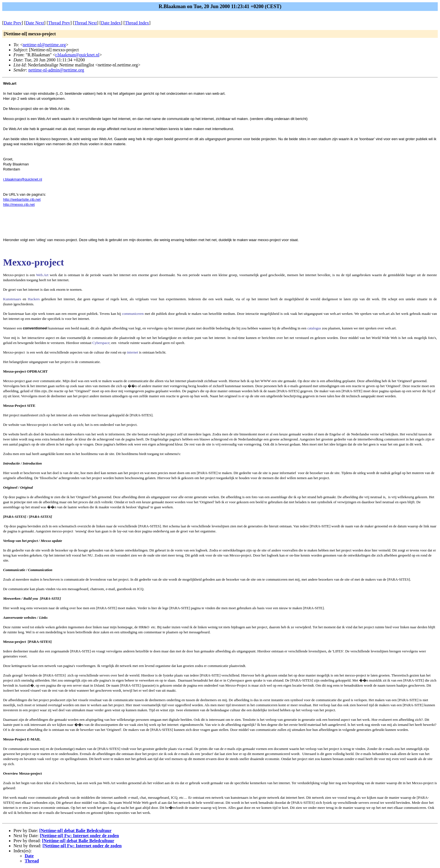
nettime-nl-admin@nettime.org (56, 70)
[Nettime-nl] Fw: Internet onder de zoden (79, 836)
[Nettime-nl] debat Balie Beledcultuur (75, 831)
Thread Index (137, 23)
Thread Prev (59, 23)
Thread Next (86, 23)
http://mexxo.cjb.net (19, 205)
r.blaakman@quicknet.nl (77, 55)
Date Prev (13, 23)
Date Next (35, 23)
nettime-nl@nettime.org (44, 45)
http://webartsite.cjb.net (22, 199)
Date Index (111, 23)
